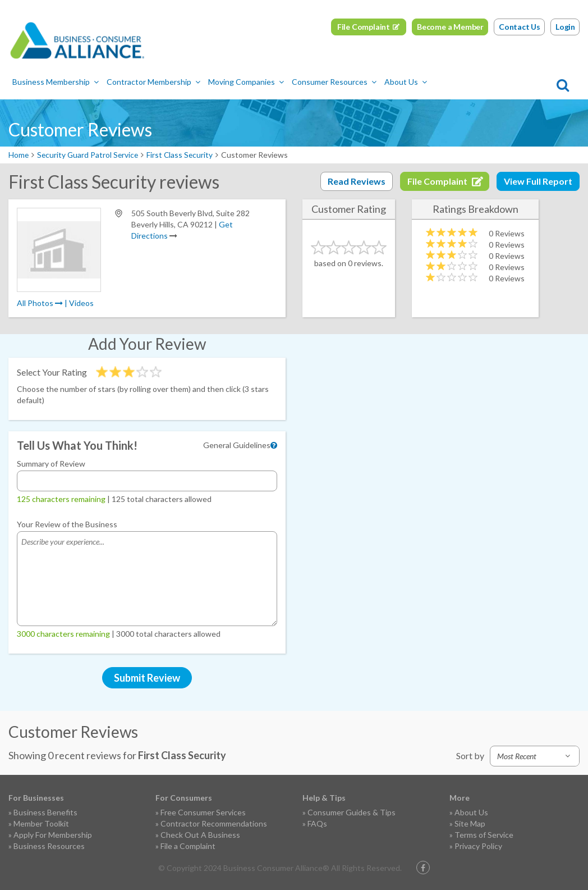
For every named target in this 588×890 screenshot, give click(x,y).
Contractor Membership (153, 82)
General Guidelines (237, 445)
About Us (406, 82)
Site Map (470, 823)
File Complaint (364, 27)
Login (565, 27)
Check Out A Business (200, 835)
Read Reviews (357, 181)
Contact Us (520, 27)
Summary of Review (51, 464)
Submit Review (147, 678)
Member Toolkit (41, 823)
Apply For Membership (53, 835)
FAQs (317, 823)
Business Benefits (45, 812)
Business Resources (49, 846)
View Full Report (538, 181)
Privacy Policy (478, 846)
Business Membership (56, 82)
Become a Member (450, 27)
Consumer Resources (334, 82)
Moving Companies (246, 82)
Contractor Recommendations (214, 823)
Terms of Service (484, 835)
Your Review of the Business (67, 524)
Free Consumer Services (203, 812)
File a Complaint (188, 846)
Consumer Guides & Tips (352, 812)
